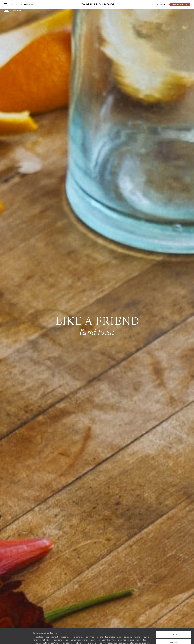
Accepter (173, 620)
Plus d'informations (88, 631)
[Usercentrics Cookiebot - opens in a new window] (16, 639)
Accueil (7, 11)
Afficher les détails (136, 639)
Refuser (173, 628)
